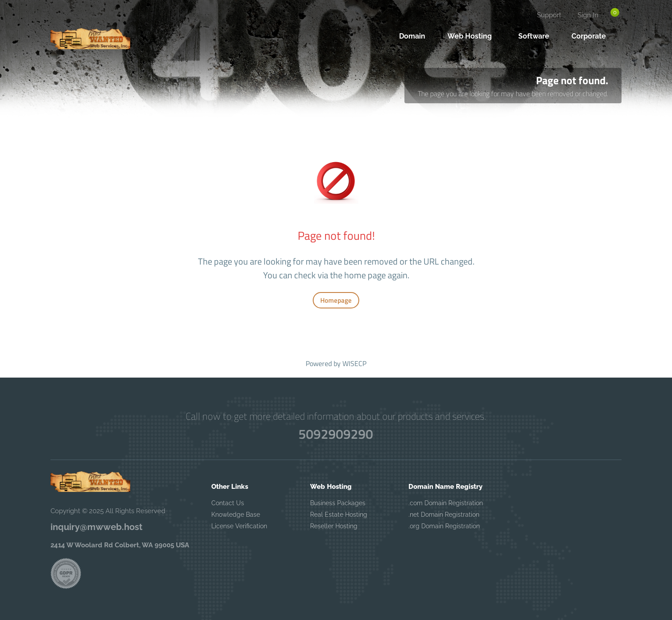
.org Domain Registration (444, 526)
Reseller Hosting (334, 526)
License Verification (239, 526)
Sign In (588, 15)
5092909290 (336, 434)
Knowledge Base (236, 515)
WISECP (354, 363)
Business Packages (338, 503)
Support (549, 15)
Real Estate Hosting (339, 515)
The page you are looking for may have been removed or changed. (513, 94)
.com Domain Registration (446, 503)
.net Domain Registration (444, 515)
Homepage (336, 300)
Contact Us (228, 503)
